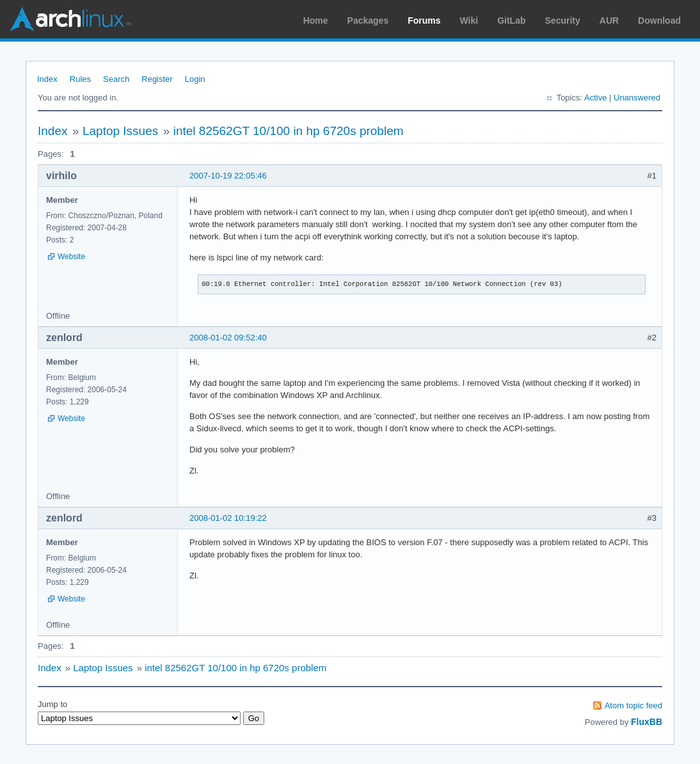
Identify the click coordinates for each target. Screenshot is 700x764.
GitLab (511, 20)
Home (316, 20)
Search (116, 79)
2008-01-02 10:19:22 (228, 518)
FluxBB (647, 722)
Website (71, 257)
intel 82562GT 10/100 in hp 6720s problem (289, 131)
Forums (424, 20)
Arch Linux (70, 19)
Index (47, 79)
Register (157, 79)
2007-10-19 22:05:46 (228, 176)
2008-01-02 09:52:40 (228, 338)
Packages (368, 20)
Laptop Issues (120, 131)
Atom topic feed (633, 705)
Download (659, 20)
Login (195, 79)
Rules (80, 79)
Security (563, 20)
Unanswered (637, 98)
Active (595, 98)
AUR (609, 20)
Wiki (469, 20)
